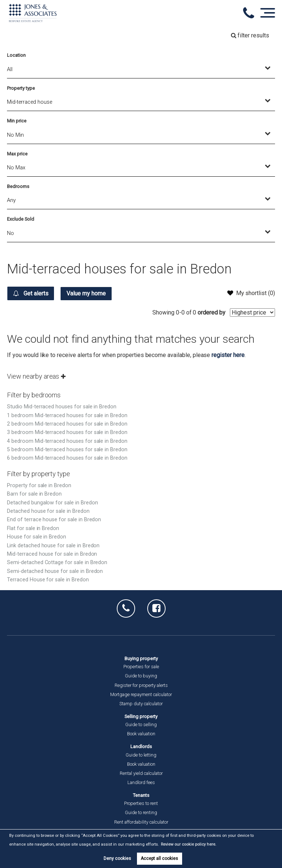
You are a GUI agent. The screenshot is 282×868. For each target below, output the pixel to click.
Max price (17, 154)
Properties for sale (141, 667)
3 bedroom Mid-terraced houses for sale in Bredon (67, 432)
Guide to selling (141, 724)
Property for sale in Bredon (39, 486)
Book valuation (141, 734)
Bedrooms (18, 186)
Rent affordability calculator (141, 822)
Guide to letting (141, 755)
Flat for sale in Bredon (33, 528)
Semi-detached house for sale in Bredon (55, 571)
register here (228, 355)
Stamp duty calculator (141, 704)
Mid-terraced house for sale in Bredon (52, 554)
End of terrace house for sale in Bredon (54, 520)
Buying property (141, 659)
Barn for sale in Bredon (34, 494)
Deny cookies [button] (117, 858)
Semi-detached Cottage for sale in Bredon (57, 562)
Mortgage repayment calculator (141, 694)
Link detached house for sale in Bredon (53, 546)
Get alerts (31, 293)
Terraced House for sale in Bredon (48, 580)
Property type (21, 88)
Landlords (141, 746)
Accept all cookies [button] (159, 858)
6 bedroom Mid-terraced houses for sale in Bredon (67, 458)
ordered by (211, 312)
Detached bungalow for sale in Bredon (52, 503)
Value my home (86, 293)
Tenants (141, 795)
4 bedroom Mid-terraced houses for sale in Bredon (67, 441)
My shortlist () (251, 293)
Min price (17, 121)
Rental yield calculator (141, 773)
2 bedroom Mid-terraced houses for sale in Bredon (67, 424)
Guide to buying (141, 676)
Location (16, 55)
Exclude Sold (20, 219)
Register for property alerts (141, 685)
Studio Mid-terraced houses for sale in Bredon (62, 407)
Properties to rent (141, 803)
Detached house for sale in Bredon (48, 511)
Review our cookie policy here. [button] (189, 844)
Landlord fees (141, 782)
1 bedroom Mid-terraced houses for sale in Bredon (67, 415)
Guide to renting (141, 812)
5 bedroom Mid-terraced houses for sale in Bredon (67, 450)
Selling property (141, 716)
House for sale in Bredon (37, 537)
